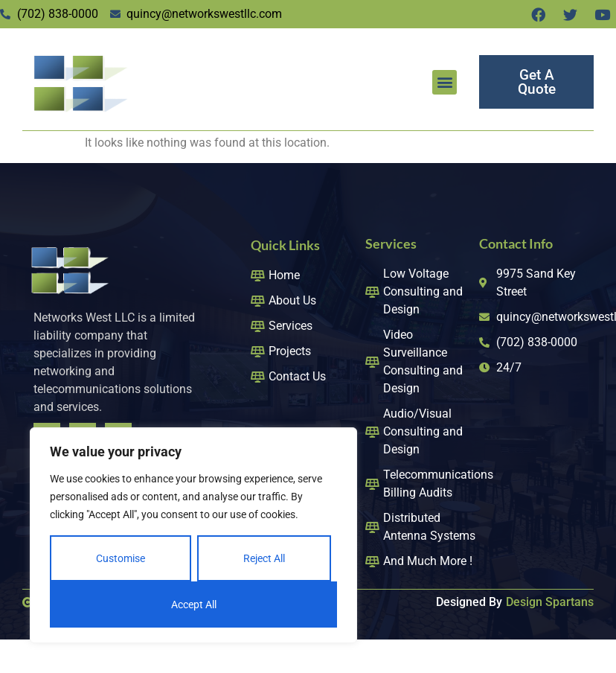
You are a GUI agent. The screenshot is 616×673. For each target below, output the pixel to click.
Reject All (264, 558)
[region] (193, 535)
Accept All (194, 605)
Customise (121, 558)
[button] (445, 82)
